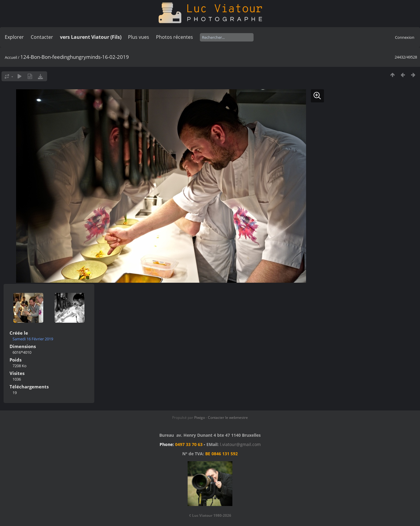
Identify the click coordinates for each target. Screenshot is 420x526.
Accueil (11, 57)
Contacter (42, 37)
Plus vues (139, 37)
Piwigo (200, 417)
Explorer (14, 37)
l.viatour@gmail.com (240, 444)
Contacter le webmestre (228, 417)
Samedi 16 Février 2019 (33, 339)
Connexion (405, 37)
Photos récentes (175, 37)
